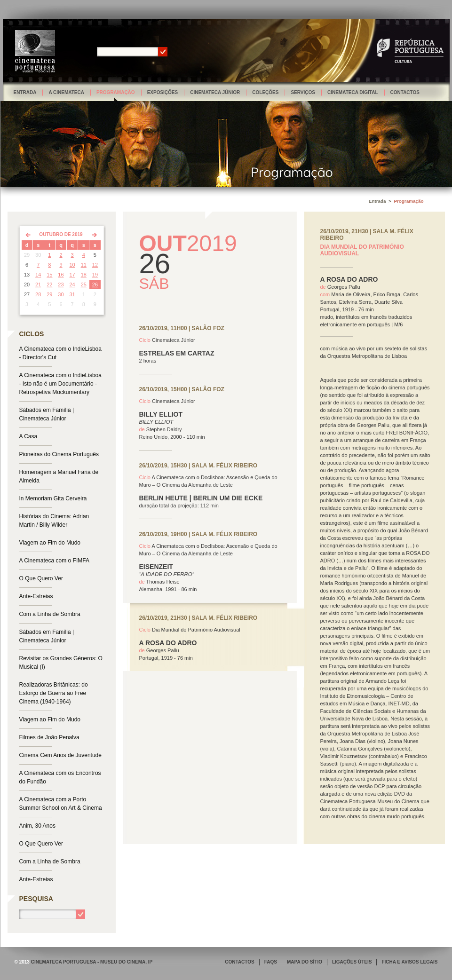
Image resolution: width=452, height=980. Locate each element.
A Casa (28, 436)
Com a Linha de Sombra (50, 614)
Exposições (163, 92)
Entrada (25, 92)
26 (95, 285)
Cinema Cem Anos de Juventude (60, 755)
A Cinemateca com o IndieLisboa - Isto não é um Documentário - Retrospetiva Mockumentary (60, 384)
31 (72, 294)
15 (49, 275)
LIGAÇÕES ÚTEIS (352, 962)
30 (61, 294)
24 (72, 285)
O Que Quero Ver (41, 578)
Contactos (405, 92)
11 (84, 265)
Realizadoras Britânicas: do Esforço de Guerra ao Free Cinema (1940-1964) (54, 693)
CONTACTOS (239, 962)
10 (72, 265)
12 (95, 265)
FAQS (271, 962)
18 (84, 275)
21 (38, 285)
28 (38, 294)
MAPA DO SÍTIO (305, 962)
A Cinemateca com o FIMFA (54, 561)
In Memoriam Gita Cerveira (53, 498)
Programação (116, 92)
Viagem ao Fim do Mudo (50, 543)
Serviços (303, 92)
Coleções (265, 92)
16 (61, 275)
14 (38, 275)
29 (49, 294)
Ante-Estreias (36, 596)
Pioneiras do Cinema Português (59, 454)
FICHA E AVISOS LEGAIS (409, 962)
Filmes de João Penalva (49, 737)
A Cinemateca (66, 92)
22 (49, 285)
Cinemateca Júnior (215, 92)
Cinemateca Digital (353, 92)
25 (84, 285)
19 (95, 275)
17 (72, 275)
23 (61, 285)
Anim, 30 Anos (37, 826)
